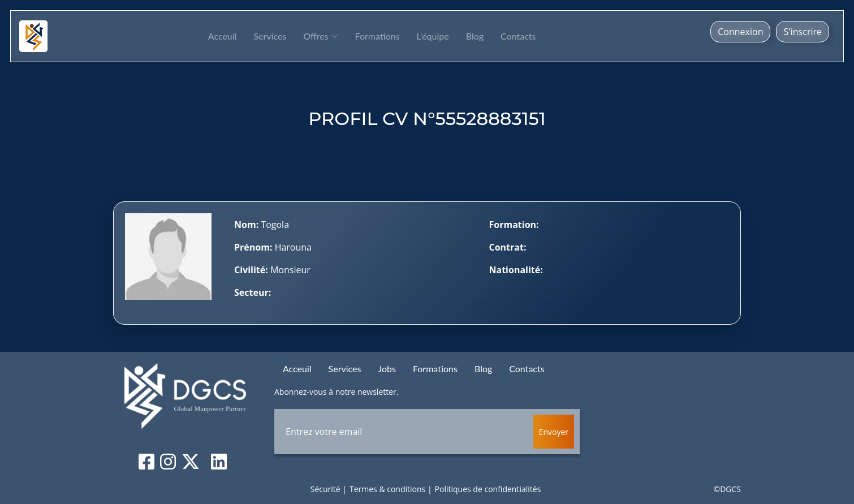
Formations (378, 36)
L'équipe (433, 36)
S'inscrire (803, 32)
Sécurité (325, 489)
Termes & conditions (387, 489)
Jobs (387, 369)
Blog (475, 36)
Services (270, 36)
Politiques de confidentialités (488, 489)
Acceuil (223, 36)
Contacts (518, 36)
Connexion (740, 32)
